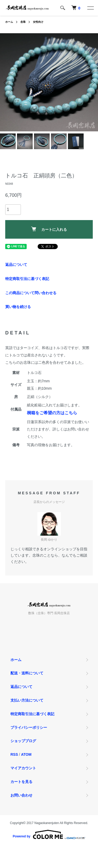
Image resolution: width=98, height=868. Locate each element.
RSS (14, 754)
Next (92, 82)
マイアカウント (23, 768)
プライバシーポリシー (29, 727)
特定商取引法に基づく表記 (27, 279)
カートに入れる (49, 229)
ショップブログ (23, 741)
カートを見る (21, 782)
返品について (16, 265)
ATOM (26, 754)
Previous (6, 82)
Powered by (49, 835)
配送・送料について (27, 673)
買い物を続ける (18, 307)
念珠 (23, 22)
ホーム (9, 22)
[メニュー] (90, 8)
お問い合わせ (21, 795)
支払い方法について (27, 700)
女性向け (38, 22)
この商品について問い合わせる (31, 293)
